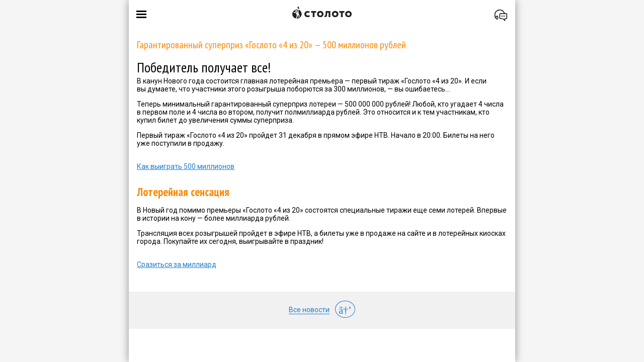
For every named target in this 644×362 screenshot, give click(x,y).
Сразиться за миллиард (177, 264)
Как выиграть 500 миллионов (186, 166)
